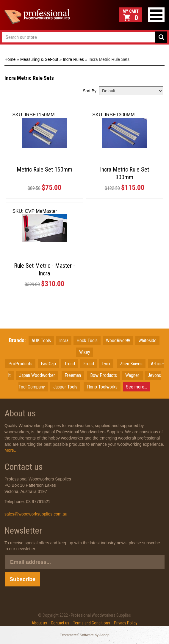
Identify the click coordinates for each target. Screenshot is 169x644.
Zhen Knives (131, 364)
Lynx (106, 364)
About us (39, 623)
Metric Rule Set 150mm (44, 169)
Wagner (133, 375)
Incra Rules (73, 59)
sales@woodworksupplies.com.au (36, 514)
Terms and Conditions (92, 623)
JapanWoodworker (37, 375)
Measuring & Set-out (39, 59)
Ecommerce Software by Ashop (84, 635)
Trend (70, 364)
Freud (89, 364)
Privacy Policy (126, 623)
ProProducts (20, 364)
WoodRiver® (118, 341)
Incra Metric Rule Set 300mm (125, 173)
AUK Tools (41, 341)
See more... (136, 387)
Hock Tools (87, 341)
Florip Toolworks (102, 387)
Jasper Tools (65, 387)
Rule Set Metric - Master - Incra (44, 269)
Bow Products (104, 375)
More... (11, 450)
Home (10, 59)
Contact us (60, 623)
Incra (64, 341)
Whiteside (147, 341)
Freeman (73, 375)
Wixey (85, 352)
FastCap (48, 364)
